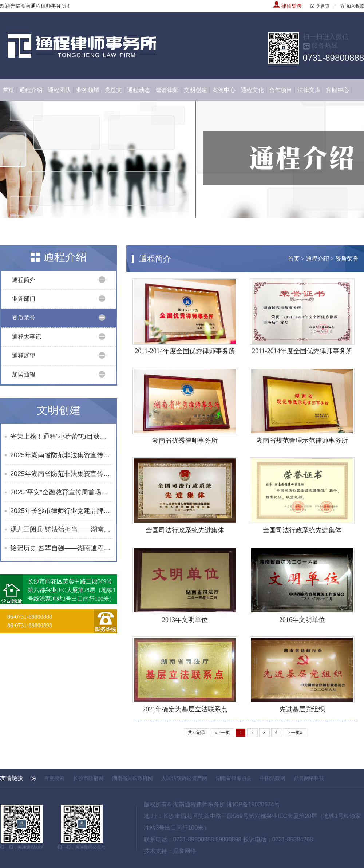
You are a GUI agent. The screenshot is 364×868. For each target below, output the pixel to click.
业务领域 (88, 90)
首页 (8, 90)
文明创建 (195, 90)
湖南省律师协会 (234, 778)
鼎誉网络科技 (309, 778)
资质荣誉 (24, 318)
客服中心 (337, 90)
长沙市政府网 (88, 778)
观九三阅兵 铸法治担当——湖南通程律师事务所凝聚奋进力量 (61, 529)
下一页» (295, 733)
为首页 (320, 6)
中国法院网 (273, 778)
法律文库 (309, 90)
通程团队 (59, 90)
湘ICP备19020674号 (253, 804)
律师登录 (288, 6)
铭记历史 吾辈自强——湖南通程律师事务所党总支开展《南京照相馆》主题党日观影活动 (61, 548)
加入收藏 (352, 6)
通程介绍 (31, 90)
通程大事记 (27, 337)
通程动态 (139, 90)
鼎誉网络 (185, 851)
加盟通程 (24, 374)
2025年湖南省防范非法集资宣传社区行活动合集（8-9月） (61, 474)
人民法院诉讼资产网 (184, 778)
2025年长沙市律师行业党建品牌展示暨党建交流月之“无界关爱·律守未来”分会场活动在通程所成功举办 (61, 511)
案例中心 (224, 90)
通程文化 (252, 90)
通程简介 (24, 280)
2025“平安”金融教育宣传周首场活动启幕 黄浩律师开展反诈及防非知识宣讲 (61, 492)
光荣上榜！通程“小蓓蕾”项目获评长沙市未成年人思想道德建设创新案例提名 (61, 437)
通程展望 (24, 356)
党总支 (113, 90)
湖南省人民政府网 (132, 778)
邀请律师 (167, 90)
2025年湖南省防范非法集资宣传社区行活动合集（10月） (61, 455)
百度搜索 (54, 778)
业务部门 (24, 299)
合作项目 (281, 90)
